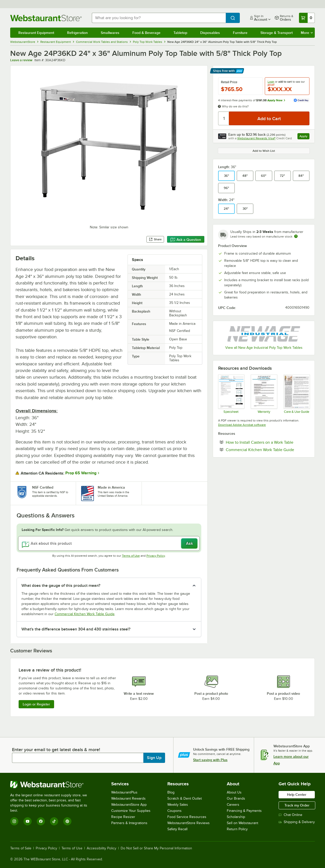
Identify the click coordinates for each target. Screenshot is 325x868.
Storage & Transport (277, 33)
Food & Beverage (146, 33)
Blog (171, 792)
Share (155, 239)
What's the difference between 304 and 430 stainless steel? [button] (76, 629)
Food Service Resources (187, 817)
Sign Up (154, 758)
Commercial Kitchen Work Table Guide (85, 614)
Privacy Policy (156, 556)
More (307, 33)
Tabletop (180, 33)
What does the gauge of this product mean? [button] (61, 586)
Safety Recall (177, 829)
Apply (304, 137)
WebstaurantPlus (124, 792)
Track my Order (297, 805)
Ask (189, 543)
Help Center (297, 795)
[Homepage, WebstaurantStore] (47, 18)
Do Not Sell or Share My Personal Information (156, 848)
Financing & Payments (244, 811)
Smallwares (110, 33)
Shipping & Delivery (297, 822)
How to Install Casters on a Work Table (268, 442)
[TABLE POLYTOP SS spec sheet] (231, 394)
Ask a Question (186, 240)
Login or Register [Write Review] (36, 704)
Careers (233, 805)
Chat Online (290, 815)
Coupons (174, 811)
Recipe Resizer (123, 817)
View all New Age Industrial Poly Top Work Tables (264, 348)
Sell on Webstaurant (242, 823)
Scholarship (236, 817)
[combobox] (159, 18)
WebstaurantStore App (129, 805)
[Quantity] (224, 118)
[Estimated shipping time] (296, 236)
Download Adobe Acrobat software (242, 425)
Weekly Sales (178, 805)
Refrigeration (77, 33)
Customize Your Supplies (131, 811)
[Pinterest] (67, 821)
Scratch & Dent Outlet (185, 798)
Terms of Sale (21, 848)
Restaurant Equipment (36, 33)
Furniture (240, 33)
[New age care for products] (297, 394)
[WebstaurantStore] (52, 785)
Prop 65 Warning (81, 473)
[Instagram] (14, 821)
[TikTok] (54, 821)
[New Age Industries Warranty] (264, 394)
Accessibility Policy (102, 848)
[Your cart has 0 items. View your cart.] (307, 18)
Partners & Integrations (129, 823)
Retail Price (229, 82)
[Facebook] (41, 821)
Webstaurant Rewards (128, 798)
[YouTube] (28, 821)
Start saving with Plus (210, 760)
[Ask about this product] (109, 543)
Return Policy (237, 829)
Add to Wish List (264, 151)
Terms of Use (131, 556)
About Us (234, 792)
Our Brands (236, 798)
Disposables (210, 33)
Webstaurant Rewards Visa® (256, 138)
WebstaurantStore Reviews (189, 823)
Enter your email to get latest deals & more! (56, 750)
